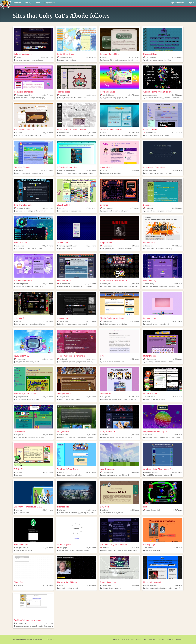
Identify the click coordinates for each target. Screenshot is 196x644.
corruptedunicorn (150, 95)
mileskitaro (23, 249)
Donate (125, 639)
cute (36, 286)
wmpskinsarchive (150, 472)
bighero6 (177, 588)
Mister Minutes (150, 356)
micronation (84, 135)
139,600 (177, 170)
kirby (18, 173)
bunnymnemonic (21, 548)
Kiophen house (21, 243)
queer (114, 249)
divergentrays (150, 57)
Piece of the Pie (150, 130)
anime (41, 173)
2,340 (178, 585)
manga (72, 211)
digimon (135, 135)
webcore (43, 211)
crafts (41, 286)
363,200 (48, 359)
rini (102, 359)
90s (70, 286)
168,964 (91, 95)
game (30, 550)
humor (18, 437)
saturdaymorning (109, 286)
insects (73, 98)
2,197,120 (133, 170)
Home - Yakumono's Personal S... (72, 356)
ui (66, 437)
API (145, 639)
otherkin (80, 98)
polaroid (169, 211)
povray (157, 437)
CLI (133, 639)
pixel (22, 550)
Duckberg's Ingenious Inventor (27, 620)
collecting (93, 135)
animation (168, 98)
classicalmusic (108, 362)
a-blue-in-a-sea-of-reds (66, 170)
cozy (137, 60)
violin (124, 362)
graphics (163, 60)
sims (27, 513)
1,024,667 (47, 170)
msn (119, 135)
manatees (152, 173)
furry (159, 211)
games (167, 135)
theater (122, 211)
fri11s (104, 170)
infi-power (148, 435)
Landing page (149, 545)
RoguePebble (106, 243)
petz (80, 324)
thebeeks (148, 208)
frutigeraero (119, 60)
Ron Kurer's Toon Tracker (68, 469)
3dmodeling (75, 513)
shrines (24, 437)
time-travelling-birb (22, 208)
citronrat (18, 472)
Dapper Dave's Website (111, 582)
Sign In (191, 3)
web (111, 173)
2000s (23, 173)
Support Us (49, 3)
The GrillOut (105, 394)
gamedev (94, 513)
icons (36, 324)
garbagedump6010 (22, 397)
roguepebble (106, 246)
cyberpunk (129, 249)
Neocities (17, 639)
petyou (17, 321)
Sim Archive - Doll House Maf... (28, 507)
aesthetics (92, 437)
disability (118, 437)
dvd (104, 513)
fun (151, 60)
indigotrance (20, 359)
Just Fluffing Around (23, 280)
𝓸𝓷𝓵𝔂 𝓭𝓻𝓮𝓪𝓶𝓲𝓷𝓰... (108, 469)
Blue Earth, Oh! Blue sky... (26, 394)
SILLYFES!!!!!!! (63, 205)
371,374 (91, 133)
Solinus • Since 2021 (109, 54)
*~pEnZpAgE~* (64, 545)
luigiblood (62, 359)
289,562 (48, 208)
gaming (83, 513)
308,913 (91, 359)
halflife (62, 324)
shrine (26, 98)
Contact (179, 639)
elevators (163, 588)
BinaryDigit (19, 582)
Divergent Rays (150, 54)
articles (42, 437)
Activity (28, 3)
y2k (162, 135)
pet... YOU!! (19, 318)
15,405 (134, 472)
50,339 (178, 284)
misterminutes (150, 359)
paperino (51, 626)
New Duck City (150, 280)
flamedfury (148, 246)
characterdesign (178, 98)
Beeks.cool (148, 205)
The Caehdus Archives (24, 130)
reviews (114, 513)
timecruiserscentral (151, 510)
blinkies (42, 324)
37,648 (48, 321)
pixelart (115, 211)
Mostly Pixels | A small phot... (113, 318)
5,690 (92, 585)
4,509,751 (133, 95)
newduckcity (149, 284)
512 (49, 623)
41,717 (178, 510)
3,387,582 (90, 284)
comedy (76, 588)
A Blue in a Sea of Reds (68, 167)
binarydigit (19, 585)
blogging (79, 550)
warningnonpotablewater (67, 246)
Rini (102, 356)
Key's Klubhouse (108, 92)
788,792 (177, 246)
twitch (70, 588)
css (28, 60)
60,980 (178, 359)
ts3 (17, 513)
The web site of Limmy (67, 582)
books (21, 135)
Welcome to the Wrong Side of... (158, 92)
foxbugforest (63, 95)
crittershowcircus (64, 57)
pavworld (105, 548)
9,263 (135, 548)
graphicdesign (129, 60)
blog (169, 60)
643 (136, 585)
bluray (108, 513)
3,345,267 (176, 472)
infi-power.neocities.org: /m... (156, 431)
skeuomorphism (108, 60)
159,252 (48, 284)
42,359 (48, 472)
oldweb (85, 324)
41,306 (134, 435)
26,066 (91, 510)
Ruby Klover (62, 243)
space (33, 60)
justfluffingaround (21, 284)
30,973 (48, 397)
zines (18, 98)
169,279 (134, 321)
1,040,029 (90, 472)
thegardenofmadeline (23, 95)
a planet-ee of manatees (154, 167)
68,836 (48, 133)
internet (161, 249)
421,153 (91, 246)
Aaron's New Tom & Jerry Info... (114, 280)
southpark (163, 399)
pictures (164, 362)
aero (104, 475)
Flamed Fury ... (150, 243)
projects (72, 550)
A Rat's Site (19, 469)
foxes (61, 98)
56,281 (91, 548)
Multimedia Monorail (152, 582)
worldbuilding (159, 98)
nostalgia (73, 60)
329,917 (134, 57)
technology (159, 475)
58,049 (178, 548)
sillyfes (60, 208)
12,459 (178, 435)
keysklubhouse (107, 95)
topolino (44, 626)
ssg (115, 173)
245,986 (91, 57)
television (127, 286)
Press (152, 639)
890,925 (48, 246)
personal (65, 60)
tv (23, 286)
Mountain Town (150, 394)
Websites (17, 3)
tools (150, 135)
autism (90, 173)
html (24, 60)
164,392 (134, 284)
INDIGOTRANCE (22, 356)
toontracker (62, 472)
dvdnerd (104, 510)
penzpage (62, 548)
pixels (31, 324)
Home (146, 507)
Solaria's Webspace (23, 54)
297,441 (91, 208)
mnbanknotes (63, 133)
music (151, 98)
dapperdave (105, 585)
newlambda (63, 321)
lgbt (125, 98)
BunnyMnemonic (21, 545)
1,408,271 (90, 321)
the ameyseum (150, 318)
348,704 (177, 208)
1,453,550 (47, 57)
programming (81, 362)
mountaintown (149, 397)
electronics (149, 437)
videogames (72, 173)
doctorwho (168, 173)
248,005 (91, 170)
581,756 (177, 397)
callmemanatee (150, 170)
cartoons (120, 286)
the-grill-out (105, 397)
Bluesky (50, 639)
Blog (139, 639)
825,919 (177, 57)
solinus (104, 57)
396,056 (48, 435)
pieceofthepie (150, 133)
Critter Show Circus (66, 54)
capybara (31, 437)
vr (35, 362)
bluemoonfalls (63, 284)
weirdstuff (136, 550)
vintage (32, 98)
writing (27, 135)
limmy (60, 585)
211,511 (177, 133)
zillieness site (63, 507)
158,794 (48, 510)
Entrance (104, 205)
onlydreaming (106, 472)
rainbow (19, 60)
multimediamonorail (151, 585)
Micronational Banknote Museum (72, 130)
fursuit (66, 399)
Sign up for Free (177, 3)
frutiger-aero (62, 435)
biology (67, 98)
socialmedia (126, 135)
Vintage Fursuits (64, 394)
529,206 (177, 95)
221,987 (134, 133)
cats (147, 60)
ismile (103, 133)
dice (18, 550)
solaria (18, 57)
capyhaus (18, 435)
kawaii (155, 286)
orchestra (117, 362)
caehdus (18, 133)
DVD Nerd (105, 507)
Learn (37, 3)
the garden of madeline (24, 92)
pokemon (76, 286)
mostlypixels (106, 321)
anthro (78, 399)
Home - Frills (106, 167)
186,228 (134, 208)
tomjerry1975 (106, 284)
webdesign (40, 60)
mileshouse (19, 246)
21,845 (134, 510)
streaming (63, 588)
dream (119, 475)
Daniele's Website (22, 167)
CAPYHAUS (19, 431)
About (116, 639)
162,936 (91, 397)
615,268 (91, 435)
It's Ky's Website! (108, 431)
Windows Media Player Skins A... (158, 469)
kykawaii (104, 435)
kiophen (31, 249)
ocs (88, 513)
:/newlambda (63, 318)
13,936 (48, 548)
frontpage (156, 550)
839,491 (134, 397)
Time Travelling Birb (23, 205)
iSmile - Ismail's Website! (111, 130)
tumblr (18, 324)
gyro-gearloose (20, 623)
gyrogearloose (35, 626)
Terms (169, 639)
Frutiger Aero (63, 431)
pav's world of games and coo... (114, 545)
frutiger (114, 135)
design (62, 437)
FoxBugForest (63, 92)
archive (77, 135)
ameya (147, 321)
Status (161, 639)
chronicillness (127, 437)
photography (40, 98)
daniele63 (18, 170)
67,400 (48, 585)
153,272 (177, 321)
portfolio (108, 249)
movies (19, 286)
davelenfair (148, 548)
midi (154, 211)
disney (111, 588)
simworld (18, 510)
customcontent (65, 513)
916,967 (48, 95)
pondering (128, 550)
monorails (155, 588)
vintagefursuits (63, 397)
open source (29, 639)
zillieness (61, 510)
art (60, 60)
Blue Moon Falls (64, 280)
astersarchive (106, 208)
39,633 (134, 246)
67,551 (134, 359)
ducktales (20, 626)
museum (70, 135)
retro (127, 211)
